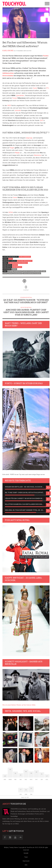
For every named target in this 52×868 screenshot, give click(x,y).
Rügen (12, 148)
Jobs (26, 865)
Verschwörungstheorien (32, 273)
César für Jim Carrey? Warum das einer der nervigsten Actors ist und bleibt (26, 498)
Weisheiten (38, 155)
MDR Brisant (17, 267)
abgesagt (29, 138)
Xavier (35, 88)
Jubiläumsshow (8, 73)
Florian (15, 98)
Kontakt (26, 853)
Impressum (26, 861)
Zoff (41, 120)
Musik (5, 273)
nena (10, 273)
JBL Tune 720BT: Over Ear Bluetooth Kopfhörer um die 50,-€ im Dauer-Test (26, 493)
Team (26, 857)
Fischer (46, 56)
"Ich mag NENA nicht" (25, 261)
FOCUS (15, 265)
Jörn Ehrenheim (25, 257)
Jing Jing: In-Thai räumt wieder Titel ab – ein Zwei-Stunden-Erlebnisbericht (26, 510)
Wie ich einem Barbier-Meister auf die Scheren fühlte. (19, 705)
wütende (18, 110)
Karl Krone (8, 51)
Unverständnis (8, 76)
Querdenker (20, 95)
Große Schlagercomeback (18, 263)
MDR (9, 105)
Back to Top (25, 797)
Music (14, 269)
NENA (11, 212)
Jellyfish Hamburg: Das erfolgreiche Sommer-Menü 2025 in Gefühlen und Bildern (26, 504)
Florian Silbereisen (15, 271)
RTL (48, 88)
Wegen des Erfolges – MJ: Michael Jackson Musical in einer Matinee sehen (26, 487)
